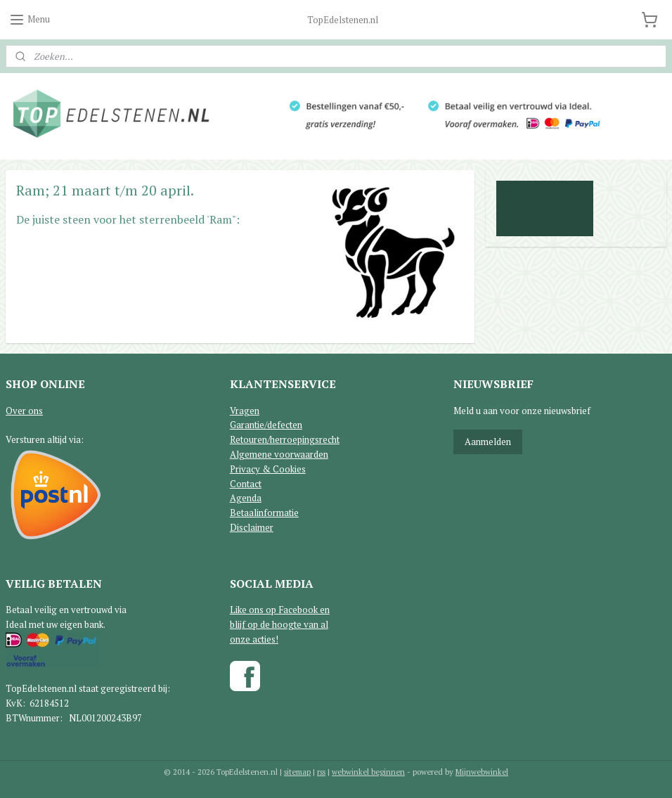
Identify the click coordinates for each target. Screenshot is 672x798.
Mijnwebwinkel (482, 772)
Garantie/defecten (266, 425)
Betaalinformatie (264, 513)
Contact (246, 484)
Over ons (24, 411)
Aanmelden (488, 442)
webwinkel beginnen (368, 772)
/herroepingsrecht (303, 439)
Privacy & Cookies (268, 469)
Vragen (245, 411)
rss (321, 772)
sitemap (297, 772)
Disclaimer (252, 527)
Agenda (246, 498)
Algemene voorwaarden (279, 454)
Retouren (248, 439)
